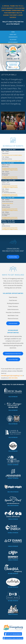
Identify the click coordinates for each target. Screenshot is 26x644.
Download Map (13, 257)
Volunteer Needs (13, 323)
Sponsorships (13, 37)
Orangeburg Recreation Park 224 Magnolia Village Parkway (10, 169)
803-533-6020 (13, 378)
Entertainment (13, 42)
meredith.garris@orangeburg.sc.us (12, 376)
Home (13, 32)
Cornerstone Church (7, 203)
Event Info (13, 34)
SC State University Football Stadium (12, 155)
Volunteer (13, 40)
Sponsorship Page (13, 359)
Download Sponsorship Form (13, 354)
